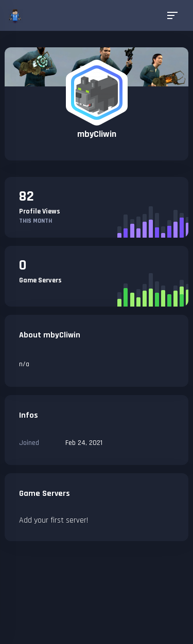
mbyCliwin (97, 134)
